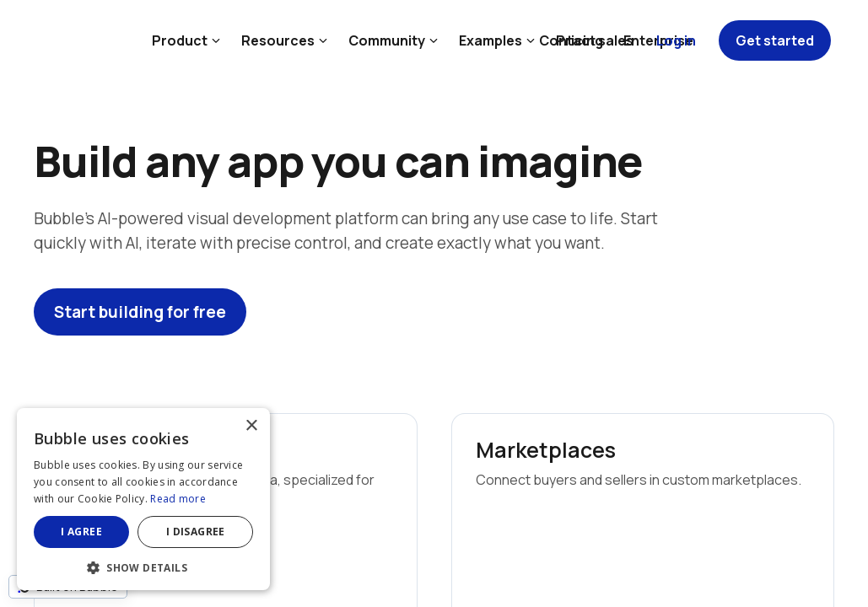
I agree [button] (81, 532)
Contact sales (586, 40)
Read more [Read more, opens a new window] (178, 499)
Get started (775, 40)
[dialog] (143, 499)
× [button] (251, 426)
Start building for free (140, 312)
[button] (143, 566)
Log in (676, 40)
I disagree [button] (196, 532)
